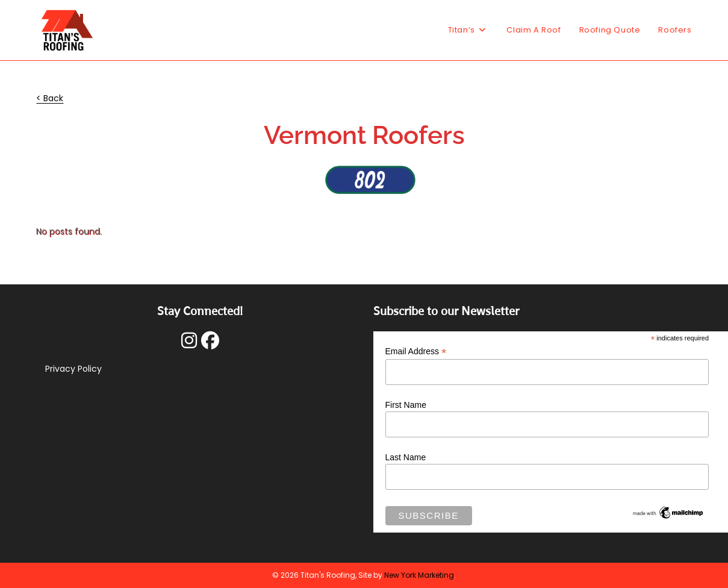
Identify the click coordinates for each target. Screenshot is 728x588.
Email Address (416, 352)
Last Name (406, 457)
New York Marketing (419, 575)
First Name (406, 405)
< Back (50, 98)
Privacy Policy (73, 369)
